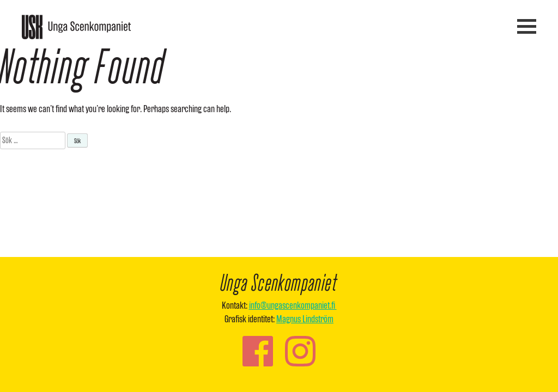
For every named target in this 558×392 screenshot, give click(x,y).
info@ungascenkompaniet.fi (293, 305)
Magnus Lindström (305, 319)
